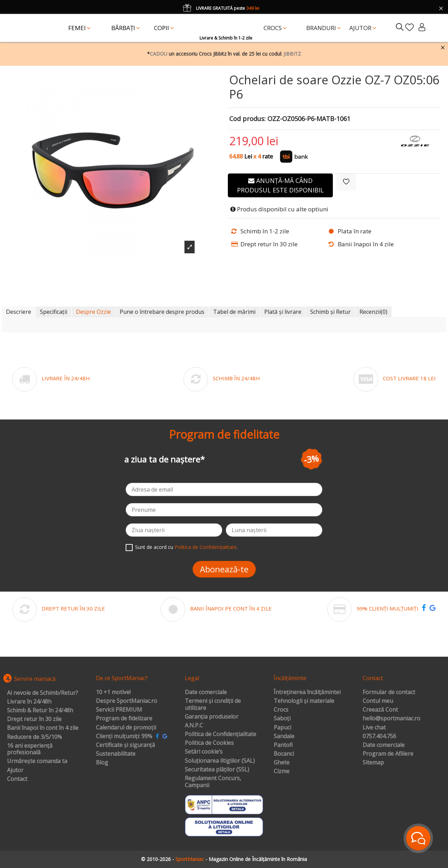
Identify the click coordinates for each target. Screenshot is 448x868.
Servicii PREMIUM (119, 710)
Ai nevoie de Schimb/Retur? (43, 693)
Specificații (54, 312)
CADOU (159, 54)
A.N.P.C (194, 726)
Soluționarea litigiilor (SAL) (220, 761)
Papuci (282, 728)
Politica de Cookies (209, 743)
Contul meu (378, 701)
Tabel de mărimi (234, 312)
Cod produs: (247, 119)
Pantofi (283, 745)
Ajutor (15, 770)
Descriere (19, 312)
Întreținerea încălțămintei (307, 692)
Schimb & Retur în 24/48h (40, 711)
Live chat (374, 728)
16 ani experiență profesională (30, 749)
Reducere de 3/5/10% (34, 737)
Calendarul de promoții (126, 728)
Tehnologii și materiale (304, 701)
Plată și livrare (283, 312)
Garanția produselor (212, 717)
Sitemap (373, 763)
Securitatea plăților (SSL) (217, 770)
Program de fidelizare (124, 719)
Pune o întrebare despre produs (162, 312)
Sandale (284, 736)
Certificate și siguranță (125, 745)
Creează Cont (380, 710)
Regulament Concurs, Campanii (213, 782)
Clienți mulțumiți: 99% (124, 736)
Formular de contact (389, 692)
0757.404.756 (379, 736)
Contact (17, 779)
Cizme (282, 771)
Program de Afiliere (388, 754)
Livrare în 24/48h (29, 702)
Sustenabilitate (116, 754)
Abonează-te (224, 569)
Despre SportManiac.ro (127, 701)
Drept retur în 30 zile (34, 719)
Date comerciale (206, 692)
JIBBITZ (292, 54)
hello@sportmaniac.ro (391, 719)
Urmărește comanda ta (37, 761)
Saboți (282, 719)
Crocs (281, 710)
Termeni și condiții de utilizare (213, 704)
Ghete (282, 763)
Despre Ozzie (93, 312)
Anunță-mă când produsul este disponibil (280, 185)
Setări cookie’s (204, 752)
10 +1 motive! (113, 692)
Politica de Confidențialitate (206, 547)
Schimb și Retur (330, 312)
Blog (102, 763)
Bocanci (284, 754)
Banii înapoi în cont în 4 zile (43, 728)
